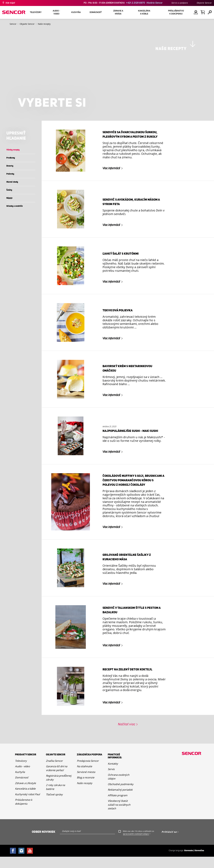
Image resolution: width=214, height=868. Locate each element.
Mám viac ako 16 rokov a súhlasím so (139, 862)
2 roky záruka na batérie (55, 816)
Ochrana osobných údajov (119, 806)
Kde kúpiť (10, 3)
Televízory (21, 790)
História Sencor (155, 3)
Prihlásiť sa (169, 861)
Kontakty (113, 793)
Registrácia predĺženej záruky (59, 807)
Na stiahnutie (84, 795)
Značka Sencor (54, 790)
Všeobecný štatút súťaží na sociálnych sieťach (119, 834)
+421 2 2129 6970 (136, 3)
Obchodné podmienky (121, 813)
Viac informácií (112, 197)
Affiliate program (118, 824)
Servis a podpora (180, 3)
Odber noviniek (44, 861)
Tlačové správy (54, 824)
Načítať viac (127, 754)
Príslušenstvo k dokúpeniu (24, 831)
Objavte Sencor (204, 3)
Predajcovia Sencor (88, 790)
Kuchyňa (20, 801)
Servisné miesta (86, 801)
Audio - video (22, 795)
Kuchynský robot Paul (27, 823)
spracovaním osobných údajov (136, 863)
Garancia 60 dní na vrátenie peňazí (57, 797)
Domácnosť (22, 807)
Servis (111, 798)
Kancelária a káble (25, 818)
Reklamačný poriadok (120, 819)
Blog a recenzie (86, 807)
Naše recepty (85, 812)
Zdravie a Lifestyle (25, 812)
